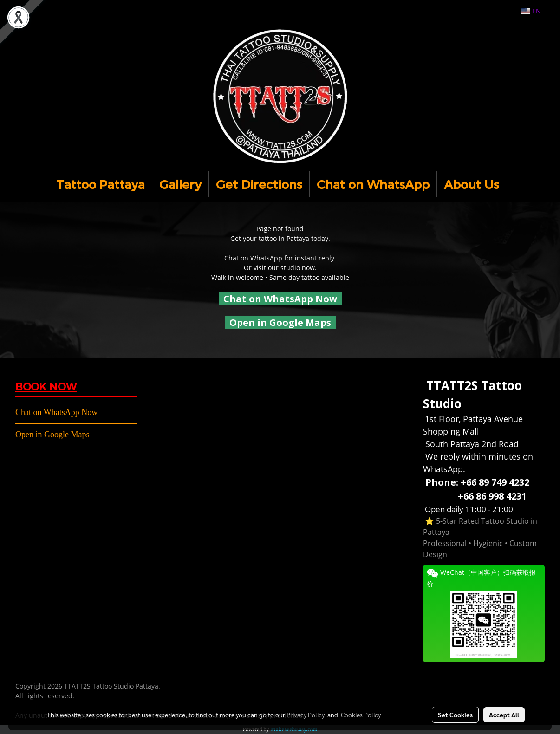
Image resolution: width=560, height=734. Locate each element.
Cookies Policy (361, 715)
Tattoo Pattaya (101, 184)
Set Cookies (455, 715)
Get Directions (259, 184)
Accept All (504, 715)
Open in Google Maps (52, 435)
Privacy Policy (306, 715)
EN (531, 11)
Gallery (180, 184)
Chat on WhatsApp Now (280, 299)
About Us (472, 184)
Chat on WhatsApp (373, 184)
